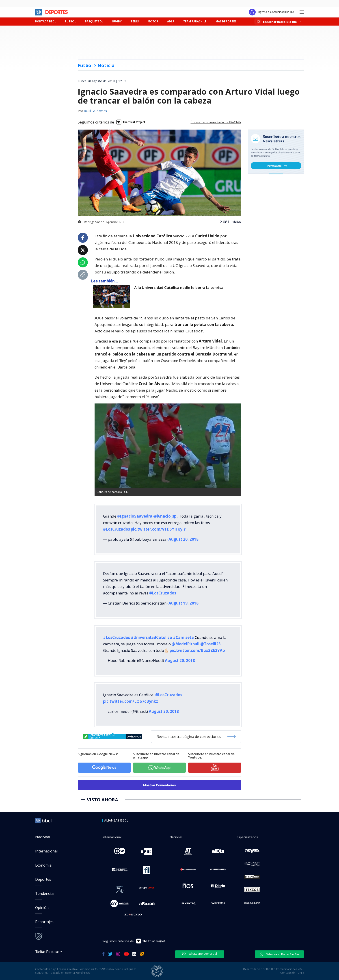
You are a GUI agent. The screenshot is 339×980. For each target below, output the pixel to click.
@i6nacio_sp (165, 516)
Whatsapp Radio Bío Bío (279, 954)
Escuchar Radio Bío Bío (279, 22)
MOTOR (153, 21)
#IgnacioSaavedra (135, 516)
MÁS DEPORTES (226, 21)
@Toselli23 (211, 644)
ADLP (171, 21)
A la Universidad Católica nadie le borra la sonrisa (179, 288)
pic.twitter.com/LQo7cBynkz (131, 701)
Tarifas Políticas (47, 951)
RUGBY (117, 21)
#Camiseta (183, 637)
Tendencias (45, 893)
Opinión (42, 908)
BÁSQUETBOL (94, 21)
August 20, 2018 (184, 539)
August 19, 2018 (184, 603)
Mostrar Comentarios (159, 785)
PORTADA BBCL (46, 21)
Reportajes (44, 922)
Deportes (43, 879)
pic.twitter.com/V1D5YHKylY (158, 529)
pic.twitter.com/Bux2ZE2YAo (197, 650)
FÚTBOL (70, 21)
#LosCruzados (117, 529)
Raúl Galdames (95, 111)
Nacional (43, 837)
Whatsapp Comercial (200, 954)
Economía (43, 865)
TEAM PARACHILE (195, 21)
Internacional (46, 851)
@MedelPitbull (186, 644)
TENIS (135, 21)
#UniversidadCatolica (151, 637)
